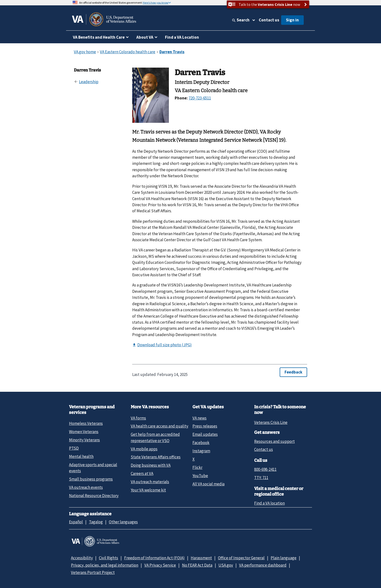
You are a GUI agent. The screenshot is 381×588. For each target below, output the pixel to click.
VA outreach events (86, 487)
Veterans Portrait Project (93, 572)
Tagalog (96, 522)
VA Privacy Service (160, 565)
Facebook (201, 443)
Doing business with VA (151, 465)
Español (76, 522)
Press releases (205, 426)
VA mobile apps (144, 449)
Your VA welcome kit (148, 490)
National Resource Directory (94, 496)
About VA (145, 37)
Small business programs (91, 479)
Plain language (284, 558)
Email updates (205, 434)
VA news (199, 418)
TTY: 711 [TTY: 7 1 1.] (261, 478)
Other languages (123, 522)
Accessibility (82, 558)
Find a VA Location (182, 37)
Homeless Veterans (86, 423)
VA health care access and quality (160, 426)
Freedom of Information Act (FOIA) (154, 558)
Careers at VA (142, 473)
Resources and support (274, 441)
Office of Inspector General (241, 558)
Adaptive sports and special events (93, 468)
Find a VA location (269, 503)
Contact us (269, 20)
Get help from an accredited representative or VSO (155, 437)
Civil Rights (108, 558)
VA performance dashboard (263, 565)
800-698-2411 (265, 469)
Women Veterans (84, 432)
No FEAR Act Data (197, 565)
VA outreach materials (150, 482)
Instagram (201, 451)
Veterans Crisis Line (271, 422)
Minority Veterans (84, 440)
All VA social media (208, 484)
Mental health (81, 456)
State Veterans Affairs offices (156, 457)
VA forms (138, 418)
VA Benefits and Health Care (99, 37)
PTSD (74, 448)
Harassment (201, 558)
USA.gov (226, 565)
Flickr (197, 467)
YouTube (200, 476)
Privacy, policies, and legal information (105, 565)
